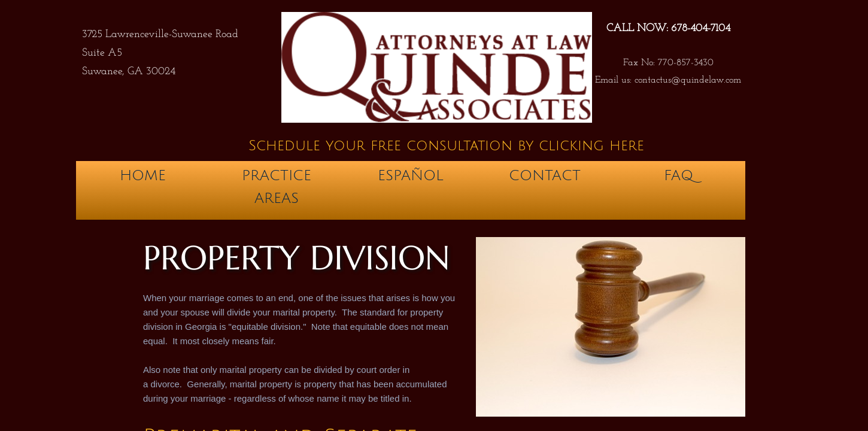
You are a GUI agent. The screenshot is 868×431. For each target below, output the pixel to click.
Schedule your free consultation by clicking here (446, 145)
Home (143, 175)
